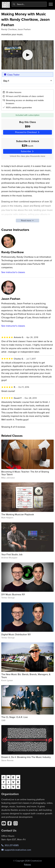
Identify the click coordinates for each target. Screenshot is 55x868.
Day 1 (6, 81)
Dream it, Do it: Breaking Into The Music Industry (26, 757)
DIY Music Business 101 (13, 594)
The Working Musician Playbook (18, 514)
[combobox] (29, 4)
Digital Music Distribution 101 (16, 634)
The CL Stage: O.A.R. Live (15, 717)
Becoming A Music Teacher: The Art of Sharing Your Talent (25, 473)
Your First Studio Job (12, 554)
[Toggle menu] (51, 4)
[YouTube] (4, 823)
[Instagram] (16, 823)
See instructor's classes (13, 272)
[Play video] (28, 55)
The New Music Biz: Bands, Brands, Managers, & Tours (26, 676)
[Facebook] (10, 823)
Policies (27, 864)
